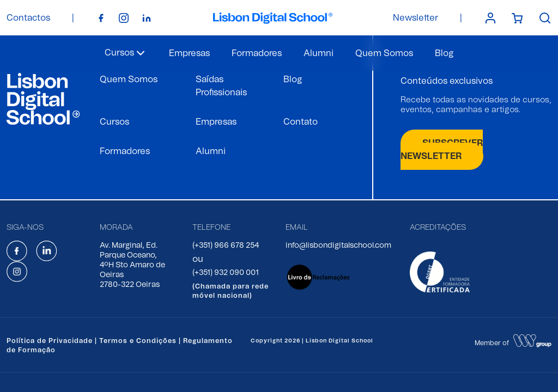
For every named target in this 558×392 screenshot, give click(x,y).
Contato (301, 122)
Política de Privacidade (50, 341)
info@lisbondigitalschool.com (338, 246)
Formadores (257, 53)
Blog (444, 53)
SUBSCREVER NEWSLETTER (442, 150)
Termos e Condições (138, 341)
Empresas (189, 53)
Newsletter (416, 18)
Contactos (28, 18)
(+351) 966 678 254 (226, 246)
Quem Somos (384, 53)
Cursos (114, 122)
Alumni (319, 53)
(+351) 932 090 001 (226, 273)
